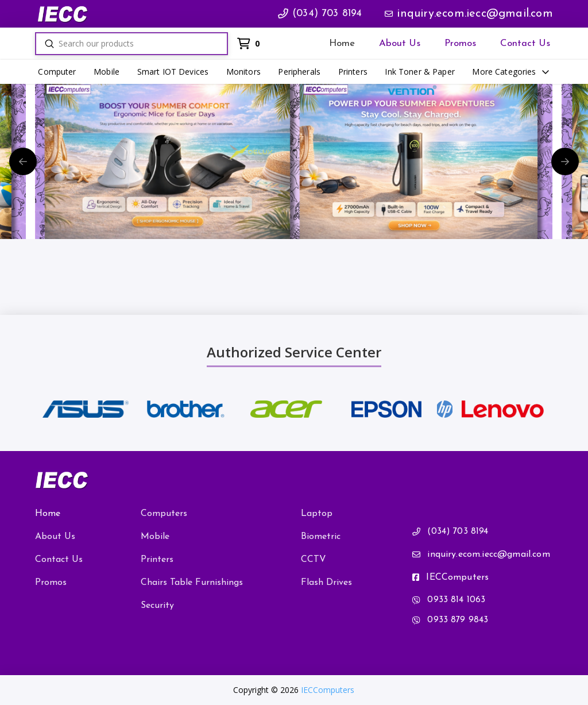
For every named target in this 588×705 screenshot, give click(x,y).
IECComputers (328, 690)
